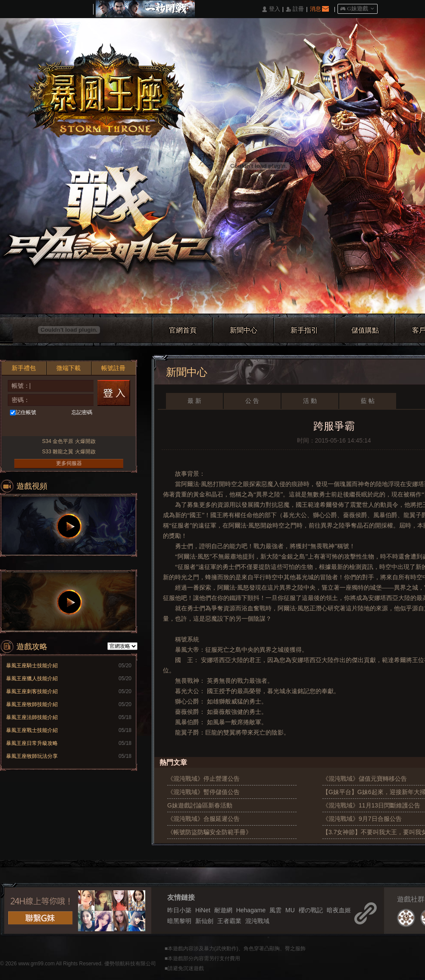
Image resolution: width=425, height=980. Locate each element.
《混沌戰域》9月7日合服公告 (362, 819)
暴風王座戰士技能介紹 (32, 730)
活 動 (310, 401)
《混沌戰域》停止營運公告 (203, 779)
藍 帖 (368, 401)
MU (290, 910)
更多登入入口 (115, 427)
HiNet (203, 910)
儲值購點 (365, 330)
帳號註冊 (113, 368)
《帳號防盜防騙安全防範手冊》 (209, 832)
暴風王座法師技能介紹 (32, 717)
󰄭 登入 (271, 9)
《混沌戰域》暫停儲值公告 (203, 792)
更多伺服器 (69, 463)
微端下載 (69, 368)
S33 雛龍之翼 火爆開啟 (69, 452)
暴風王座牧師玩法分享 (32, 756)
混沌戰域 (257, 921)
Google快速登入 (83, 427)
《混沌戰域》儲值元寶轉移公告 (365, 779)
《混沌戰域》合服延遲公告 (203, 819)
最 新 (194, 401)
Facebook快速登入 (20, 427)
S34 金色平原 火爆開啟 (69, 441)
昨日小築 (179, 910)
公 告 (252, 401)
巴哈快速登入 (36, 427)
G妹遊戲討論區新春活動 (200, 805)
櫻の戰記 (311, 910)
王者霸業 (229, 921)
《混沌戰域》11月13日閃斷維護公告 (371, 805)
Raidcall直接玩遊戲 (99, 427)
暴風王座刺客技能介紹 (32, 691)
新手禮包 (24, 368)
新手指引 (304, 330)
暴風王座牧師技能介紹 (32, 704)
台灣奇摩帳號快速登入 (52, 427)
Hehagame (251, 910)
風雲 (275, 910)
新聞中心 (244, 330)
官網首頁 (183, 330)
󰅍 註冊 (295, 9)
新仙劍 (204, 921)
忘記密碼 (82, 412)
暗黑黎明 (179, 921)
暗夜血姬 (339, 910)
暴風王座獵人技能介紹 (32, 678)
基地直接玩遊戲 (67, 427)
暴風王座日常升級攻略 (32, 743)
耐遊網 (223, 910)
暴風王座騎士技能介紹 (32, 666)
